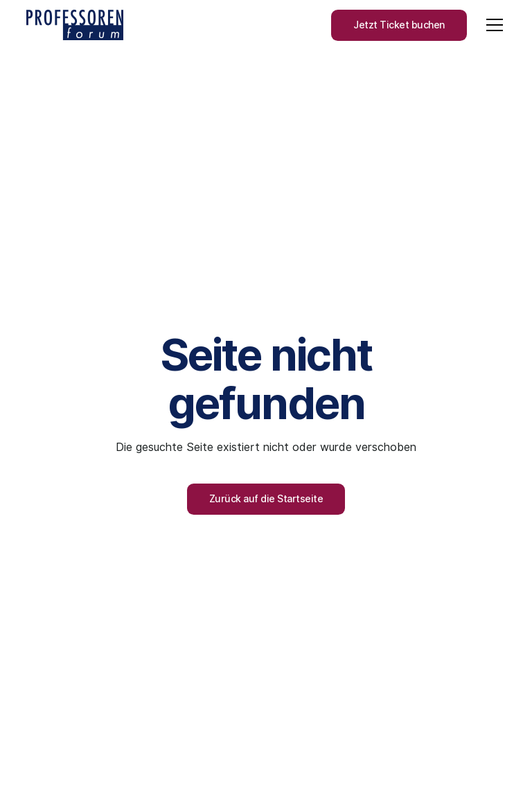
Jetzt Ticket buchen (399, 25)
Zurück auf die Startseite (266, 499)
